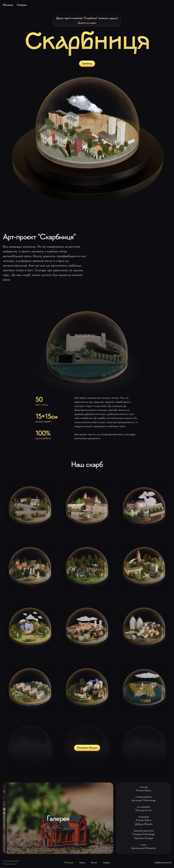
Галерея (22, 5)
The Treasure (69, 862)
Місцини (8, 5)
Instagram (106, 862)
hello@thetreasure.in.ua (163, 862)
